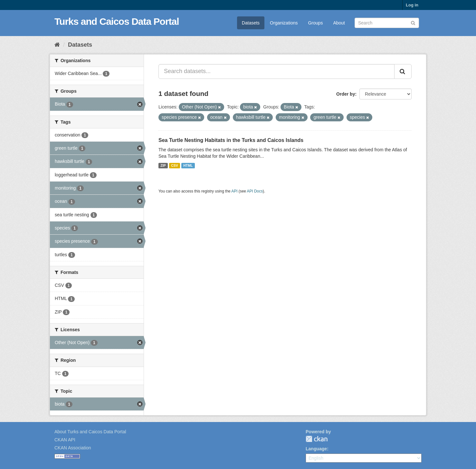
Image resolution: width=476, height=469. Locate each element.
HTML (188, 165)
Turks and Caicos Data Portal (117, 21)
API (234, 191)
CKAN (317, 439)
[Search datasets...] (276, 71)
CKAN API (65, 440)
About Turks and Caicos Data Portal (90, 432)
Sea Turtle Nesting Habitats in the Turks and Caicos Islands (231, 140)
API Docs (255, 191)
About (339, 23)
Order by (346, 94)
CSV (175, 165)
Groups (315, 23)
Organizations (284, 23)
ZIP (163, 165)
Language (316, 449)
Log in (412, 5)
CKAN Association (73, 448)
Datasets (251, 23)
